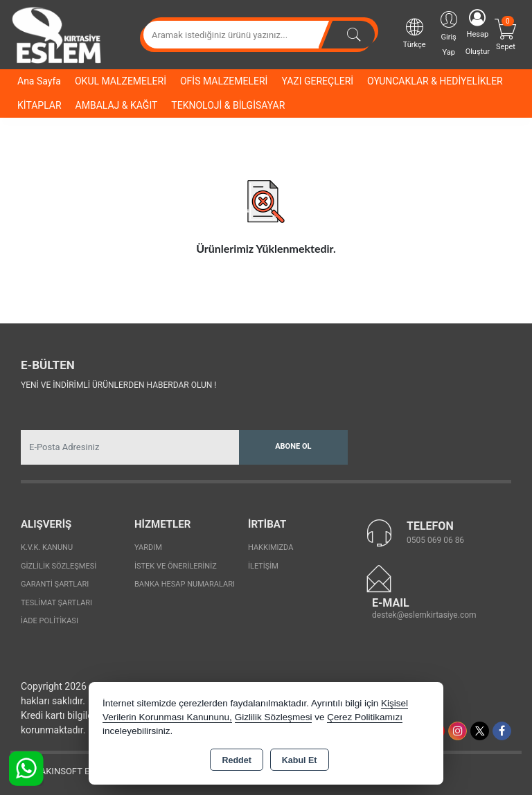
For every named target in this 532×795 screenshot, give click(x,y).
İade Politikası (50, 621)
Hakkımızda (271, 547)
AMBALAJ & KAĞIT (117, 105)
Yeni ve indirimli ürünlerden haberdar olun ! (118, 385)
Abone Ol (293, 446)
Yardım (148, 547)
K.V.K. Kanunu (47, 547)
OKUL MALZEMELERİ (121, 81)
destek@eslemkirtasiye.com (424, 615)
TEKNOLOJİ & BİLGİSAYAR (228, 105)
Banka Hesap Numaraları (185, 584)
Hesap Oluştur (478, 33)
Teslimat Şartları (56, 603)
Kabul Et (300, 760)
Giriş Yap (449, 33)
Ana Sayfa (39, 81)
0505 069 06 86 (435, 540)
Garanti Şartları (55, 584)
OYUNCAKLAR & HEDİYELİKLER (435, 81)
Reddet (236, 760)
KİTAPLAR (39, 105)
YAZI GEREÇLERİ (317, 81)
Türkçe (415, 33)
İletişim (263, 566)
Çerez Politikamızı (365, 717)
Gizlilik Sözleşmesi (59, 566)
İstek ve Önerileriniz (176, 566)
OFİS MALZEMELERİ (224, 81)
